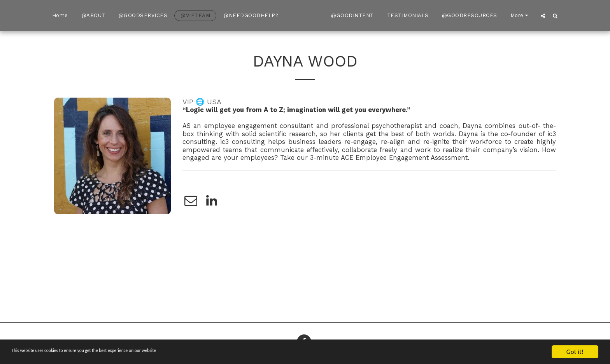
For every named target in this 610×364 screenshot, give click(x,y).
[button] (559, 16)
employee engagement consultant (259, 126)
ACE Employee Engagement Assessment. (405, 158)
